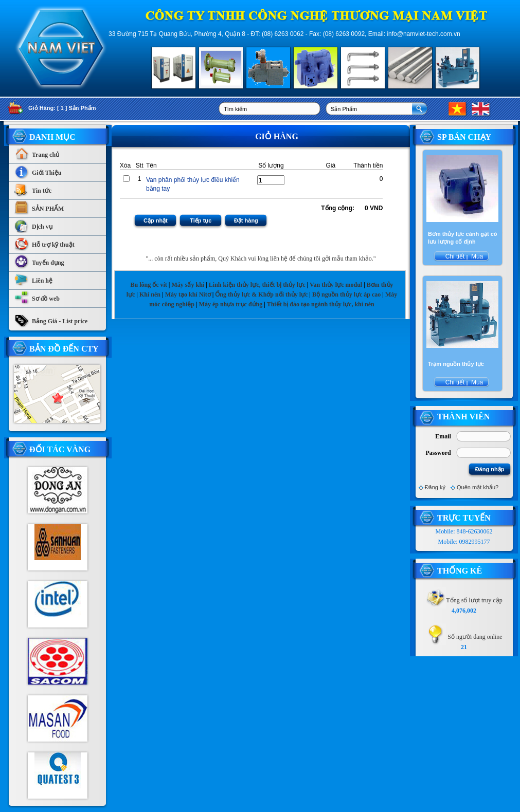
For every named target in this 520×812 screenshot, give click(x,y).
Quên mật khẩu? (478, 487)
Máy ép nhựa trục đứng (231, 304)
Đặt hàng (246, 220)
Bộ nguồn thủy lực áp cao (346, 294)
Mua (477, 256)
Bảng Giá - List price (51, 319)
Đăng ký (435, 487)
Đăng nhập (490, 469)
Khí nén (150, 294)
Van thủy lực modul (336, 285)
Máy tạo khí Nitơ (189, 294)
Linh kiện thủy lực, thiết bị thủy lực (257, 285)
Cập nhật (156, 220)
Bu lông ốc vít (148, 285)
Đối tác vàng (60, 449)
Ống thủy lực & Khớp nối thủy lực (261, 294)
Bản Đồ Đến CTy (64, 349)
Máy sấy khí (188, 285)
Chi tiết (455, 256)
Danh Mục (52, 137)
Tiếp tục (201, 220)
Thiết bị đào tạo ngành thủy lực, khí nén (321, 304)
